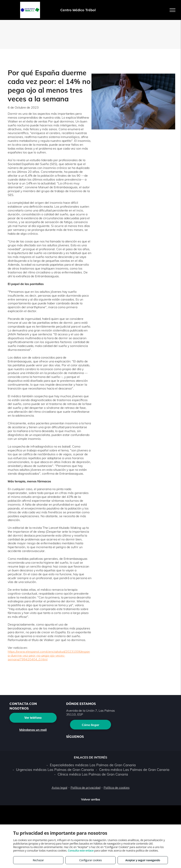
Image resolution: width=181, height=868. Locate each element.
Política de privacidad (85, 788)
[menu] (172, 10)
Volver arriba (90, 799)
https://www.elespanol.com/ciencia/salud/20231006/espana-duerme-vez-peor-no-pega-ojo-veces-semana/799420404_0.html (49, 655)
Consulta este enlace (81, 850)
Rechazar (38, 860)
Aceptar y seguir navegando (143, 860)
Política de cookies (117, 788)
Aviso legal (59, 788)
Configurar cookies (91, 860)
